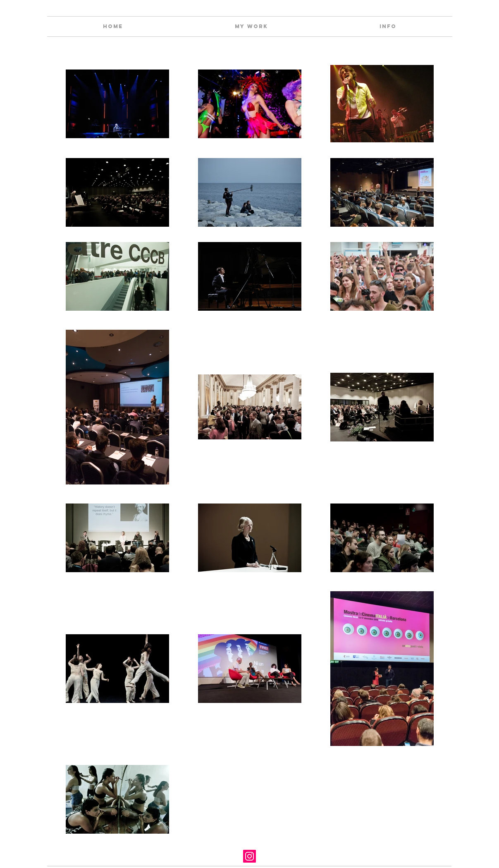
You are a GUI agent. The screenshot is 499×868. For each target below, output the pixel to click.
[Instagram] (249, 856)
